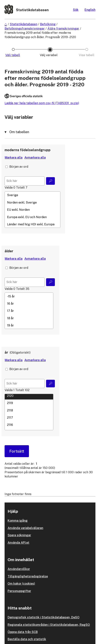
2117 (29, 418)
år (6, 352)
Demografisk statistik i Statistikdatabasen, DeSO (44, 617)
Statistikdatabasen (24, 24)
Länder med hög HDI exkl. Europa (32, 224)
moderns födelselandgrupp (28, 150)
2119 (29, 403)
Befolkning (48, 24)
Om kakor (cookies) (21, 584)
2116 (29, 425)
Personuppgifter (19, 591)
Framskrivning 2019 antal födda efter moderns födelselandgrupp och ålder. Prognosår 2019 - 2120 (40, 35)
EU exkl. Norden (32, 210)
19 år (29, 325)
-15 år (29, 296)
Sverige (32, 195)
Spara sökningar (19, 535)
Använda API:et (18, 543)
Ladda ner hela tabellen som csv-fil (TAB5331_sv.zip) (42, 103)
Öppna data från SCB (23, 632)
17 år (29, 311)
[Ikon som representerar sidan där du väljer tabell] (13, 55)
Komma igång (18, 521)
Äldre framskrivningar (63, 29)
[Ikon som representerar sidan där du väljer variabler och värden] (50, 55)
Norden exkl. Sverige (32, 202)
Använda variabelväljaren (25, 528)
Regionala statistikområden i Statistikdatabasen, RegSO (49, 625)
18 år (29, 318)
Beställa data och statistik (27, 639)
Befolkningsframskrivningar (25, 29)
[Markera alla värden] (14, 158)
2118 (29, 410)
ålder (9, 251)
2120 (29, 396)
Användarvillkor (19, 569)
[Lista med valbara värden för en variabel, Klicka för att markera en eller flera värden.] (32, 210)
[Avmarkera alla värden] (35, 158)
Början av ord (19, 167)
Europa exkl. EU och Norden (32, 217)
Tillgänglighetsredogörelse (28, 576)
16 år (29, 304)
